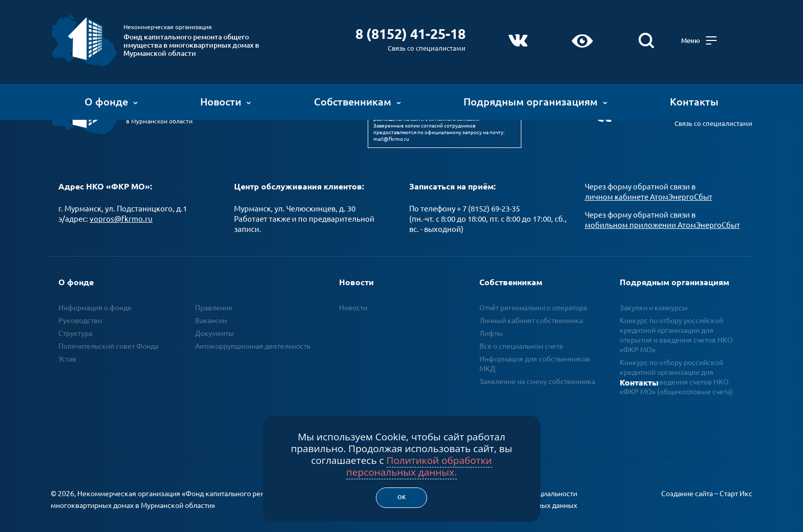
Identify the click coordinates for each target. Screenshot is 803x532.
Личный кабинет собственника (531, 306)
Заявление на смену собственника (537, 367)
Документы (215, 319)
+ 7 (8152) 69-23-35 (488, 194)
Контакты (694, 94)
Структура (75, 319)
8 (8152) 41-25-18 (431, 27)
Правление (214, 293)
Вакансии (211, 306)
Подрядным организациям (535, 94)
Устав (67, 345)
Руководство (80, 306)
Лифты (491, 319)
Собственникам (357, 94)
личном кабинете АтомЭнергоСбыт (649, 183)
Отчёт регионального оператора (533, 293)
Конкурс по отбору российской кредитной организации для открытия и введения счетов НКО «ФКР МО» (676, 321)
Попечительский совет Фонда (108, 332)
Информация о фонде (95, 293)
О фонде (111, 94)
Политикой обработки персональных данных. (419, 466)
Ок (402, 497)
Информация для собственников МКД (535, 349)
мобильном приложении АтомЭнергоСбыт (662, 211)
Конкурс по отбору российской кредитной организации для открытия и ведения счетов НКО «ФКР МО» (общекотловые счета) (676, 363)
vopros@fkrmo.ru (121, 205)
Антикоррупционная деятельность (253, 332)
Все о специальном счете (521, 332)
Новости (226, 94)
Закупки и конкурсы (654, 293)
